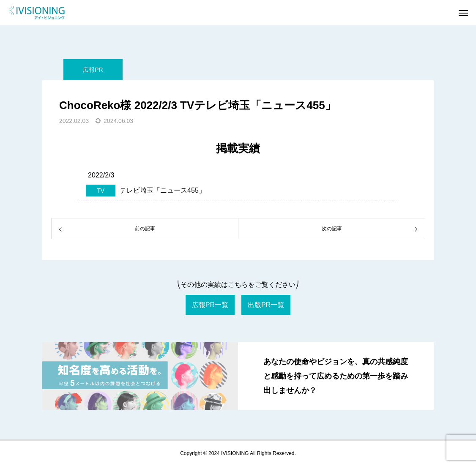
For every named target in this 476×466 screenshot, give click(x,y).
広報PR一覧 (210, 305)
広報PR (93, 70)
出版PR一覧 (266, 305)
